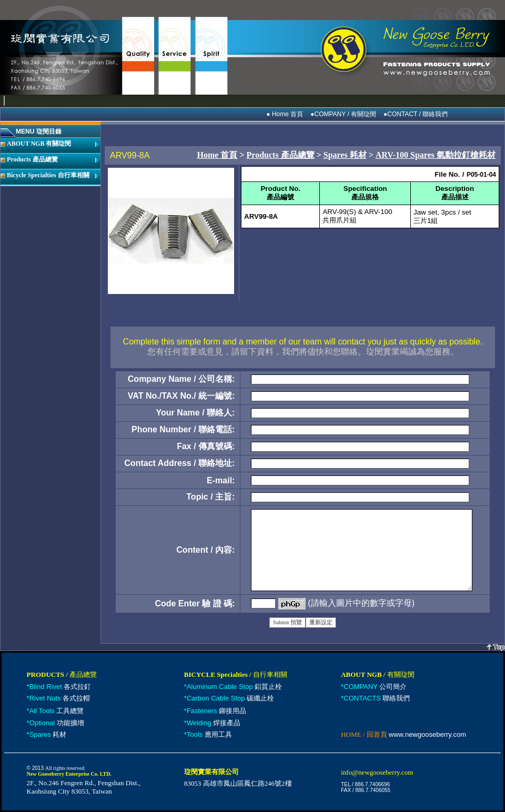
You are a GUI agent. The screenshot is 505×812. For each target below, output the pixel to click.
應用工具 (209, 734)
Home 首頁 (218, 155)
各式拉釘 (60, 687)
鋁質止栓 (234, 687)
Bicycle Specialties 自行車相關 (48, 175)
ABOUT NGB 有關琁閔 (39, 144)
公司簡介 (375, 687)
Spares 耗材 (345, 155)
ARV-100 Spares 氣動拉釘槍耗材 (436, 155)
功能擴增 (57, 723)
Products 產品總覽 (32, 159)
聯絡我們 (377, 698)
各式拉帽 (60, 698)
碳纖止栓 (230, 698)
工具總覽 (57, 711)
